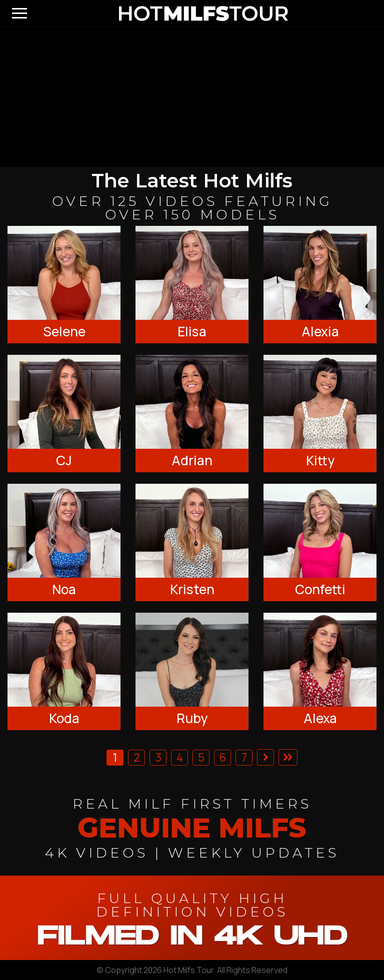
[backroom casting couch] (192, 97)
